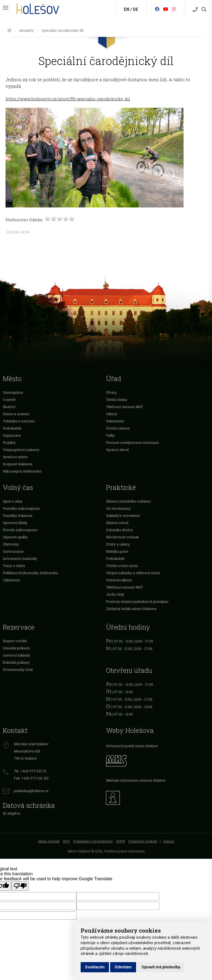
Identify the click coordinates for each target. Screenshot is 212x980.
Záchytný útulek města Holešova (131, 609)
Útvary (111, 392)
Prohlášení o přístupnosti (93, 841)
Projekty (9, 442)
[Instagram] (174, 9)
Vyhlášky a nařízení (19, 421)
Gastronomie (13, 551)
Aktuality (26, 30)
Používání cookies (143, 841)
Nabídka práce (117, 551)
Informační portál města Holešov (132, 746)
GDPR (120, 841)
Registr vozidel (15, 641)
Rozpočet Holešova (18, 464)
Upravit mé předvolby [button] (161, 967)
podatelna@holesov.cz (31, 791)
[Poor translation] (20, 886)
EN (127, 9)
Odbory (112, 414)
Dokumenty (115, 421)
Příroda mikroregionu (20, 530)
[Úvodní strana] (9, 30)
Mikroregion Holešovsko (22, 471)
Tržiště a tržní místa (122, 566)
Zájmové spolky (15, 537)
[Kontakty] (195, 10)
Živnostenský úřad (18, 669)
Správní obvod (117, 450)
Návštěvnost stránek (122, 537)
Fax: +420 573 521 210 (31, 778)
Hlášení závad (117, 523)
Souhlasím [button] (95, 967)
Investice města (15, 457)
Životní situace (118, 428)
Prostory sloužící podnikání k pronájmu (137, 601)
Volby (110, 435)
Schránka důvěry (119, 530)
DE (135, 9)
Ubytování (11, 544)
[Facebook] (157, 9)
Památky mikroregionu (21, 508)
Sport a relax (13, 501)
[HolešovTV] (166, 9)
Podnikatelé (12, 428)
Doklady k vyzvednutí (123, 515)
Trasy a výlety (14, 566)
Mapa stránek (49, 841)
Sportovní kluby (15, 523)
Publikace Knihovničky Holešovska (30, 573)
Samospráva (13, 392)
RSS (66, 841)
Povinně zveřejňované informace (132, 442)
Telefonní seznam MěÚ (124, 407)
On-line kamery (118, 508)
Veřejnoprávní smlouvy (21, 450)
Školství (9, 407)
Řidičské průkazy (16, 662)
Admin (169, 841)
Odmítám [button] (123, 967)
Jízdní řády (115, 594)
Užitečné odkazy (119, 580)
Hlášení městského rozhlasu (128, 501)
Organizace (12, 435)
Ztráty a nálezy (118, 544)
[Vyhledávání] (204, 10)
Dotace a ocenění (16, 414)
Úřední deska (116, 399)
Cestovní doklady (16, 655)
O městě (9, 399)
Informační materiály (20, 558)
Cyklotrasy (11, 580)
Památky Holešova (18, 515)
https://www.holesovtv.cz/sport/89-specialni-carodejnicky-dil (68, 99)
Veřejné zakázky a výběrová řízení (133, 573)
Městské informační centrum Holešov (136, 780)
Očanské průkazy (16, 648)
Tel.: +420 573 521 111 (30, 771)
